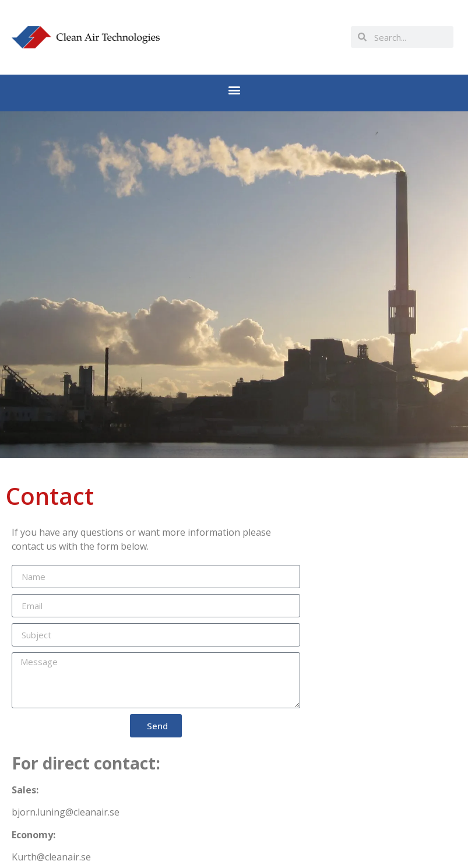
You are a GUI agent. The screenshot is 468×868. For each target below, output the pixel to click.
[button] (234, 90)
